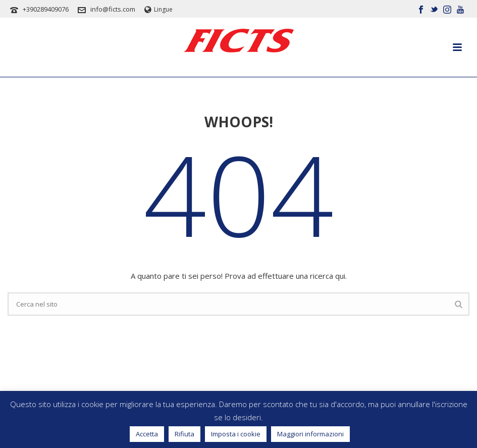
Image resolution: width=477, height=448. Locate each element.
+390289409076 (46, 9)
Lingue (158, 9)
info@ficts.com (113, 9)
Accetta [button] (147, 434)
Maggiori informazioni (310, 434)
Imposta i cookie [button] (236, 434)
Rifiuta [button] (184, 434)
